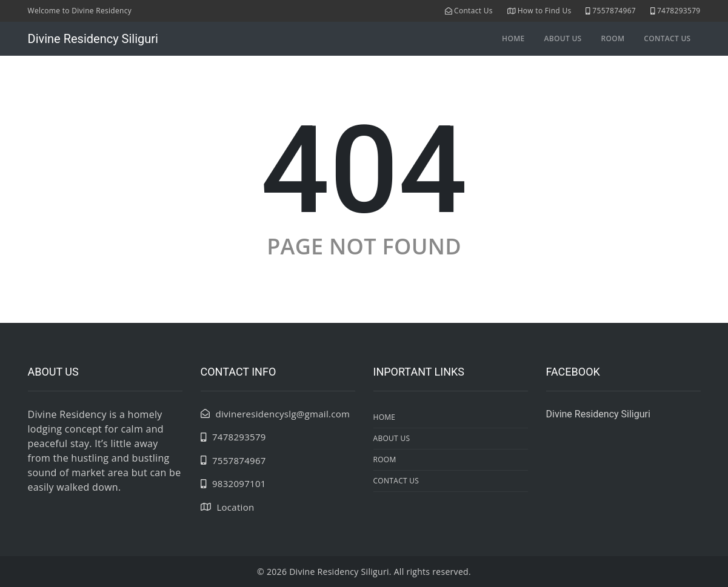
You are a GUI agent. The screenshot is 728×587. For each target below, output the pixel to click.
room (613, 38)
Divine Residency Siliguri (93, 39)
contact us (667, 38)
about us (563, 38)
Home (513, 38)
